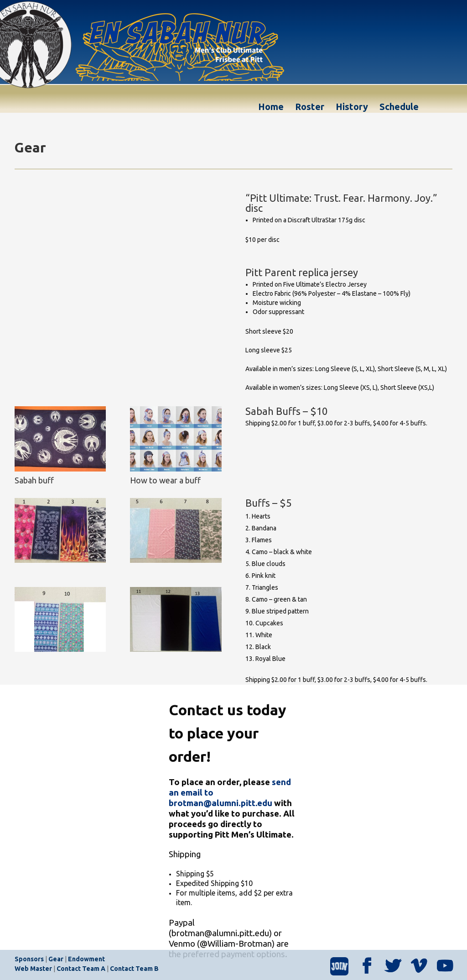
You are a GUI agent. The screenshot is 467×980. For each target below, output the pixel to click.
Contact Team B (134, 969)
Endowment (86, 959)
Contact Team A (81, 969)
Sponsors (29, 959)
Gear (56, 959)
